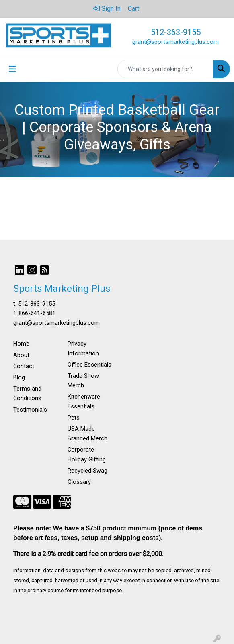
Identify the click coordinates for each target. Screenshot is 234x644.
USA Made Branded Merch (87, 434)
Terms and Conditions (27, 393)
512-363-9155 (176, 32)
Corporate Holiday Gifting (87, 454)
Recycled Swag (87, 471)
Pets (74, 418)
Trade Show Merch (83, 381)
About (21, 355)
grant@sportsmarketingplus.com (175, 42)
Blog (19, 377)
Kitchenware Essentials (84, 401)
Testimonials (30, 410)
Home (21, 344)
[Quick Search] (165, 69)
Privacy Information (83, 348)
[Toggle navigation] (12, 69)
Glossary (79, 482)
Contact (24, 366)
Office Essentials (89, 365)
